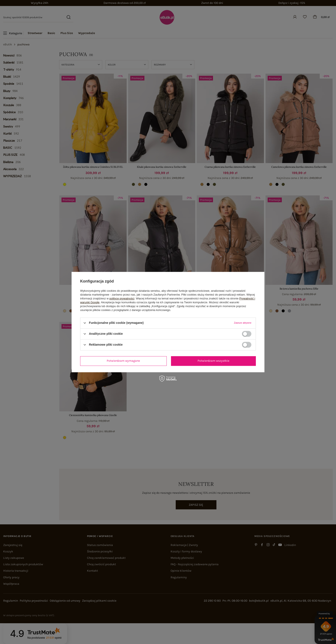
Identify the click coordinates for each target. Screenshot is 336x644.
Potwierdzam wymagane (123, 361)
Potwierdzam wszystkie (213, 361)
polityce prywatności (122, 298)
